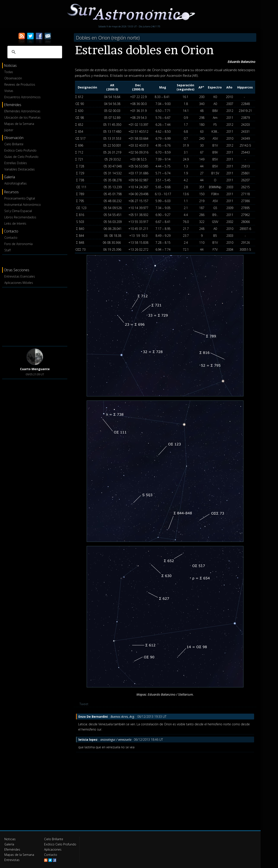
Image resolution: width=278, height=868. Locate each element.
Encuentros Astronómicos (22, 97)
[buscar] (34, 52)
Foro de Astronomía (18, 244)
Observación (13, 78)
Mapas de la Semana (19, 124)
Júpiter (9, 130)
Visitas (9, 91)
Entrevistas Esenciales (20, 276)
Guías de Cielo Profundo (21, 157)
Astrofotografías (16, 183)
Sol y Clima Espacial (18, 211)
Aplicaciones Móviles (19, 283)
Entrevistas (12, 860)
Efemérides (12, 849)
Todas (9, 72)
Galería (9, 844)
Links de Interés (15, 223)
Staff (7, 250)
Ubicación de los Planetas (22, 117)
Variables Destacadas (20, 169)
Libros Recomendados (20, 217)
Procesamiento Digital (20, 198)
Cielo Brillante (14, 144)
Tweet (84, 704)
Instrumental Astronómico (23, 205)
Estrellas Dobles (16, 163)
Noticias (10, 839)
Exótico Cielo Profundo (20, 150)
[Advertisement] (35, 316)
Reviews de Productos (20, 84)
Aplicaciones (53, 849)
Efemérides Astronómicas (22, 111)
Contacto (11, 238)
